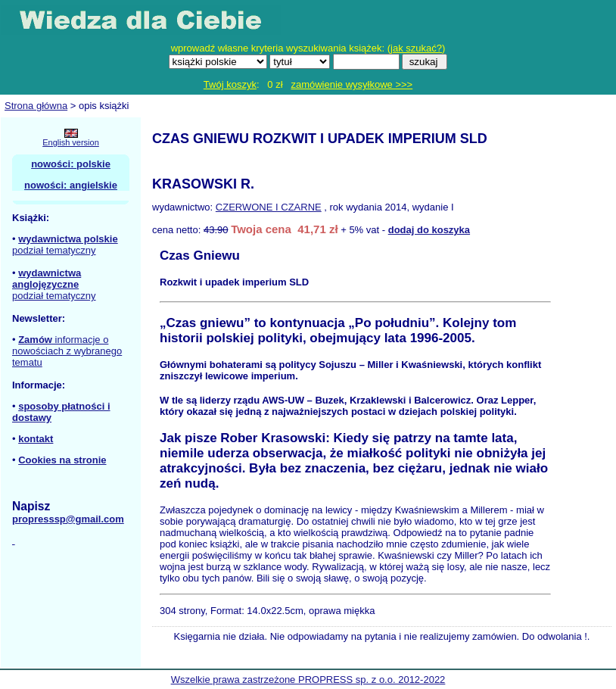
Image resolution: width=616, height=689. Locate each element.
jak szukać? (416, 48)
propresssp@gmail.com (68, 519)
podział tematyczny (54, 250)
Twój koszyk (230, 84)
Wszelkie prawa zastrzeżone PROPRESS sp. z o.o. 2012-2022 (308, 680)
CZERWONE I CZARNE (269, 207)
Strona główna (36, 106)
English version (71, 142)
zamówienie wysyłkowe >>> (352, 84)
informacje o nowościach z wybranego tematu (67, 351)
